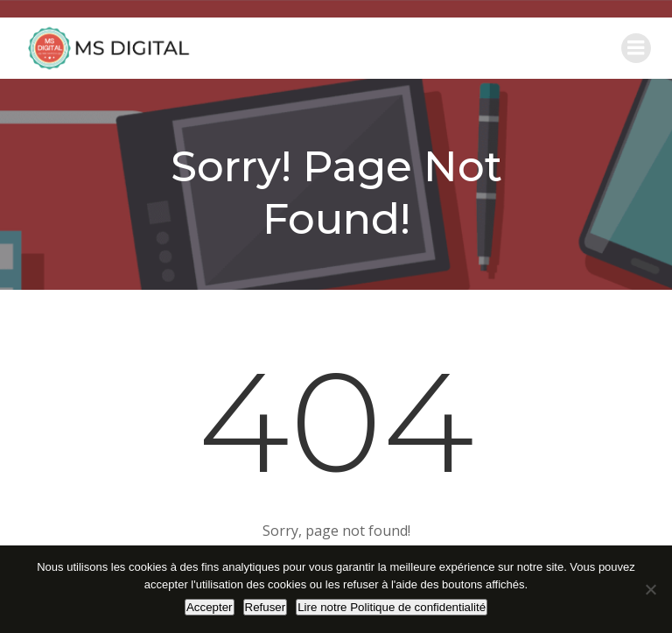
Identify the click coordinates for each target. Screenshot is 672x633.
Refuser (266, 607)
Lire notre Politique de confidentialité (392, 607)
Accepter (210, 607)
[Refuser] (650, 589)
